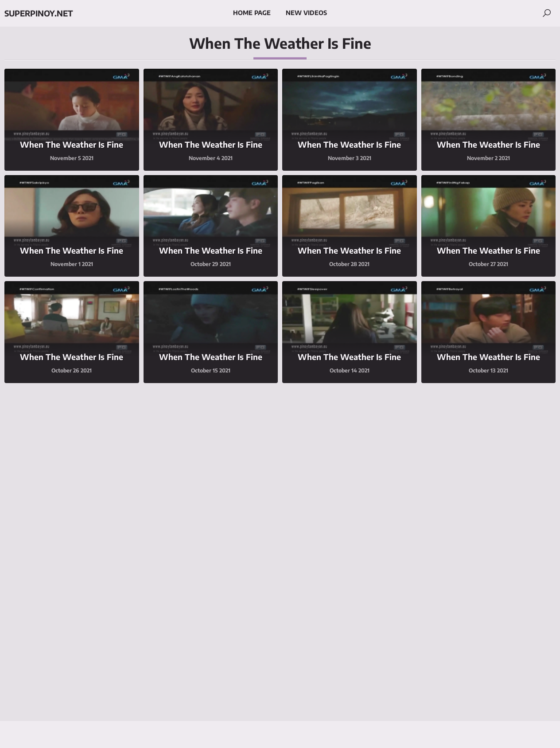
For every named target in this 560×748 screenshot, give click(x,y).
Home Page (252, 13)
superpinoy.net (39, 13)
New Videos (306, 13)
